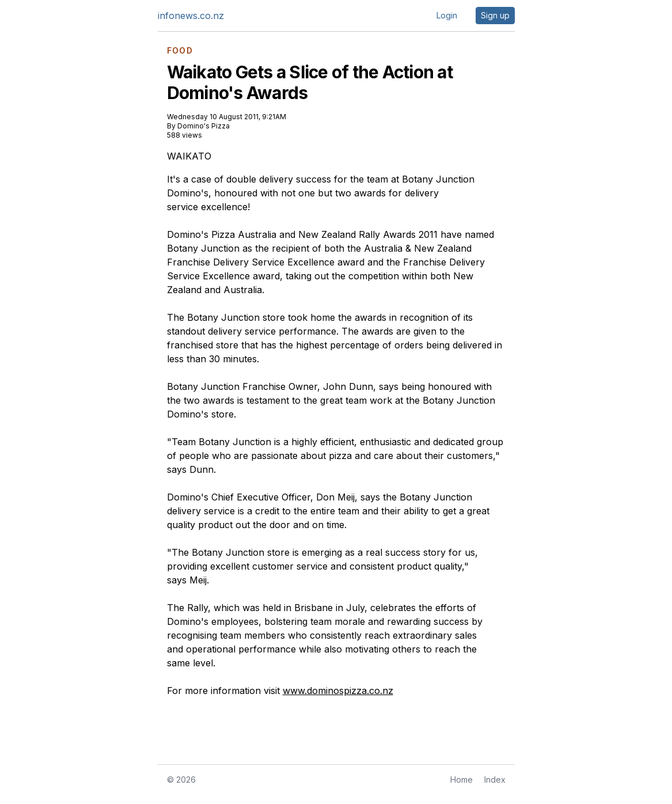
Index (495, 780)
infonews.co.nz (191, 16)
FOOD (180, 51)
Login (447, 15)
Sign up (495, 15)
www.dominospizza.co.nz (338, 691)
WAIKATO (189, 156)
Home (462, 780)
